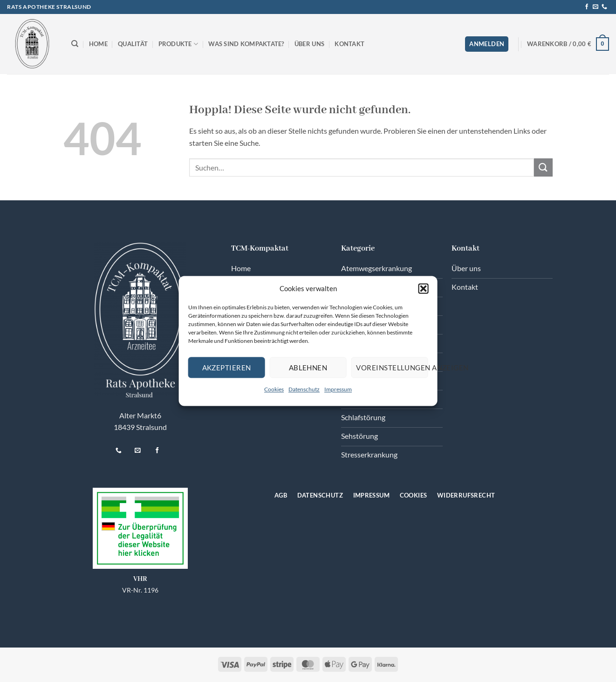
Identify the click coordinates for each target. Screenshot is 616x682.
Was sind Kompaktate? (246, 44)
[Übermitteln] (543, 167)
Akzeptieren (227, 368)
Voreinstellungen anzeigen (392, 368)
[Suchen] (75, 44)
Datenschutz (304, 389)
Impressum (338, 389)
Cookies (274, 389)
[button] (423, 288)
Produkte (178, 44)
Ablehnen (308, 368)
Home (98, 44)
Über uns (309, 44)
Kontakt (349, 44)
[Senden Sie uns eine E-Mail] (595, 7)
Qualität (133, 44)
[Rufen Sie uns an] (604, 7)
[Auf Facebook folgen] (587, 7)
